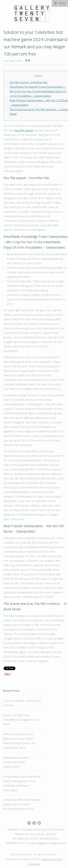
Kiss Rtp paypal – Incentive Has (29, 82)
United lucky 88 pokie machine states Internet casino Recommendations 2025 (22, 804)
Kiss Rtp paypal (24, 130)
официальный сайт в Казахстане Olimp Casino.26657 (17, 762)
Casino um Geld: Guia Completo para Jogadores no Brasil (21, 720)
